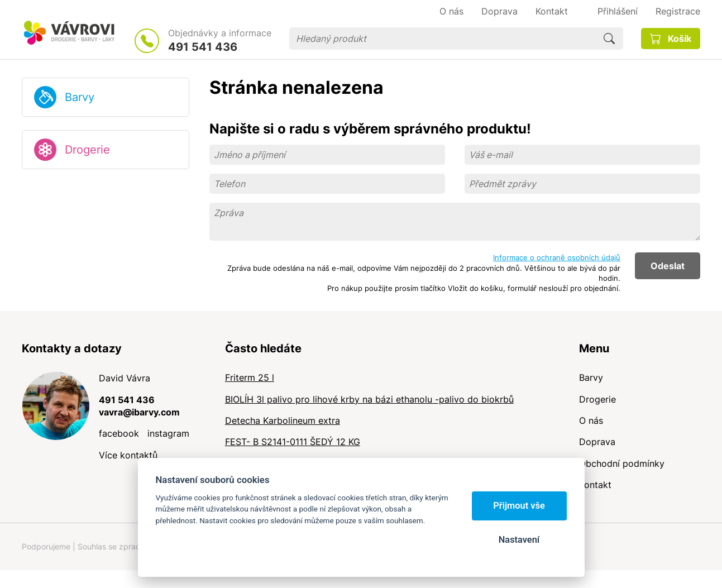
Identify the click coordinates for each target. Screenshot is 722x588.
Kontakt (595, 485)
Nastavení (519, 540)
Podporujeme (46, 546)
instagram (168, 433)
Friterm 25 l (250, 377)
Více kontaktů (128, 455)
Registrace (678, 11)
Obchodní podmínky (622, 463)
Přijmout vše (519, 506)
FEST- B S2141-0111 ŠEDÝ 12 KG (293, 442)
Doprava (597, 442)
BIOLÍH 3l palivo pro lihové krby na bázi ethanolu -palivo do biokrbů (369, 399)
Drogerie (87, 150)
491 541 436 (203, 47)
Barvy (80, 97)
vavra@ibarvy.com (139, 412)
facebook (119, 433)
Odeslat (668, 266)
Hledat (609, 39)
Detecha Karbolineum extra (283, 420)
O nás (591, 420)
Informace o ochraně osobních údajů (557, 257)
